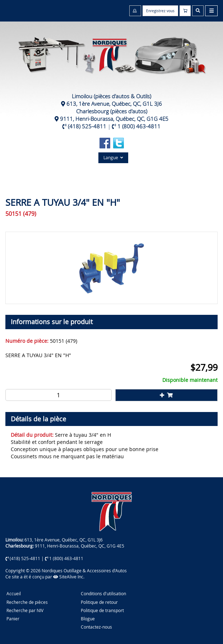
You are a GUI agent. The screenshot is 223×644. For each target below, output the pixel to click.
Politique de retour (99, 602)
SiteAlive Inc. (69, 577)
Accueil (14, 593)
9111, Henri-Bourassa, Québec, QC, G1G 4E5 (114, 119)
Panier (13, 619)
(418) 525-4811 (87, 126)
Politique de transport (102, 610)
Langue (113, 157)
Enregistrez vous (160, 11)
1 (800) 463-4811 (139, 126)
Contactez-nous (96, 627)
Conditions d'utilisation (103, 593)
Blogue (88, 619)
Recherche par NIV (25, 610)
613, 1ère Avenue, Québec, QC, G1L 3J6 (114, 104)
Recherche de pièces (27, 602)
